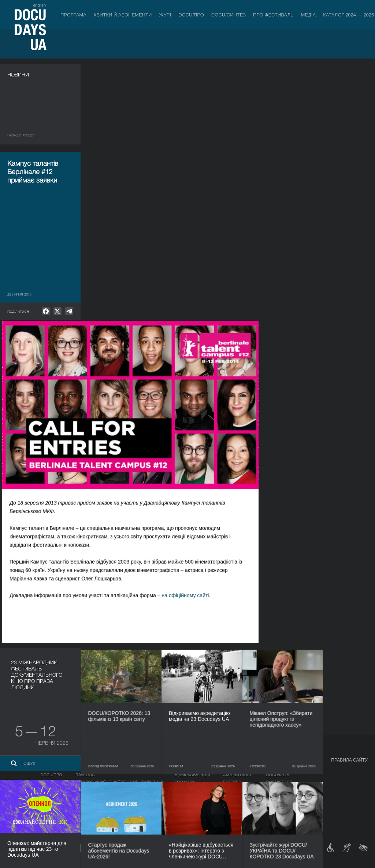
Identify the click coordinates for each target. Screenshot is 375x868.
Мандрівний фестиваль (292, 767)
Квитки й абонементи (123, 15)
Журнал (17, 760)
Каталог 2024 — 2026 (348, 15)
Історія (183, 811)
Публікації (18, 767)
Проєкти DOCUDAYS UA (293, 760)
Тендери (184, 804)
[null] (46, 311)
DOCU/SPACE (279, 782)
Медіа (309, 15)
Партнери (185, 789)
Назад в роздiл (21, 135)
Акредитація (237, 775)
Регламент (187, 767)
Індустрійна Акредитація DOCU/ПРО (115, 767)
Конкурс (50, 767)
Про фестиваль (273, 15)
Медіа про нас (239, 767)
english (39, 5)
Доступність (189, 797)
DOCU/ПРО (191, 15)
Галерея (232, 782)
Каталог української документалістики (120, 782)
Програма (73, 15)
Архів (181, 819)
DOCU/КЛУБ (277, 775)
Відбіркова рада (192, 775)
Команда (185, 782)
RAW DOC (85, 775)
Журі (165, 15)
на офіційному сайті (271, 339)
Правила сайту (349, 760)
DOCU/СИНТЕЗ (229, 15)
